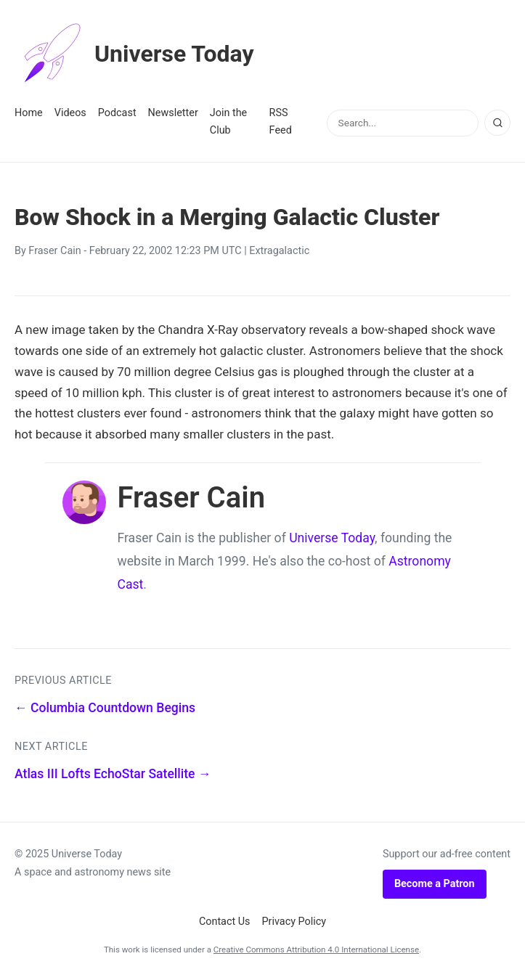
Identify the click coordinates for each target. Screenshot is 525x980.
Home (29, 113)
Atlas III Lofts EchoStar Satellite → (113, 774)
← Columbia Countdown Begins (105, 708)
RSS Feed (281, 122)
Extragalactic (279, 251)
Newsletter (173, 113)
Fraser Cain (54, 251)
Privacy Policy (294, 922)
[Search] (497, 123)
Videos (70, 113)
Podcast (117, 113)
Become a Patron (435, 884)
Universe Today (134, 54)
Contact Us (225, 922)
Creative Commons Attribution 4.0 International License (316, 950)
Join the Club (228, 122)
